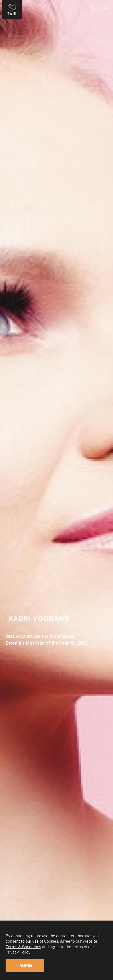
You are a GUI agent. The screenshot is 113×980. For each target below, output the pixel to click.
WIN (12, 3)
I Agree (25, 966)
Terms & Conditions (23, 947)
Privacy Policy (18, 952)
